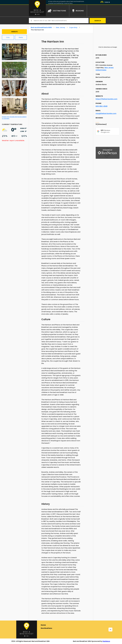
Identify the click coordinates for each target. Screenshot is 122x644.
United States (101, 70)
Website (14, 32)
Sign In (107, 2)
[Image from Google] (14, 61)
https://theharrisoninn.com (106, 99)
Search (98, 21)
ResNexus (106, 641)
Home (43, 625)
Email (21, 37)
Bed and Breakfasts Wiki (41, 27)
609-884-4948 (101, 106)
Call (8, 37)
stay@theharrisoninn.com (106, 113)
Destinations (47, 628)
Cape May (73, 27)
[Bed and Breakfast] (27, 630)
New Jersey (61, 27)
